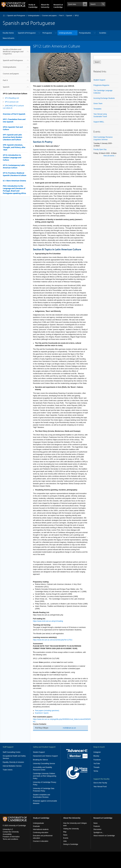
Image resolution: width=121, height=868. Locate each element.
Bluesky (96, 756)
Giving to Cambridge (71, 844)
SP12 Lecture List (12, 102)
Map (65, 832)
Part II (62, 16)
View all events (109, 156)
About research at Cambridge (104, 836)
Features (97, 826)
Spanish (69, 16)
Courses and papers (49, 16)
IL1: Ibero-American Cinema (14, 181)
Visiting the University (71, 829)
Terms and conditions (10, 839)
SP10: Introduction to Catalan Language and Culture (12, 157)
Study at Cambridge (33, 6)
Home (4, 16)
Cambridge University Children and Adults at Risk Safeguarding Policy (45, 776)
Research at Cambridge (58, 6)
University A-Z (8, 829)
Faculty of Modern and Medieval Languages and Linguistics (13, 53)
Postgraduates (85, 33)
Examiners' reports (42, 713)
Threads (96, 767)
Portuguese (47, 33)
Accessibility (7, 834)
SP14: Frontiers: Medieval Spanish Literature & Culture (15, 174)
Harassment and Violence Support (45, 756)
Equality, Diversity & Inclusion (13, 762)
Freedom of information (11, 837)
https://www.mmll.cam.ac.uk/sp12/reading (48, 621)
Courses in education (41, 841)
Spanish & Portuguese (27, 33)
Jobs (65, 841)
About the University (45, 6)
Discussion (97, 829)
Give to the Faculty (100, 783)
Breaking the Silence (40, 760)
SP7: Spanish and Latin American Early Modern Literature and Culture (12, 137)
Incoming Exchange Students (104, 98)
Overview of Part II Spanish (14, 114)
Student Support (99, 80)
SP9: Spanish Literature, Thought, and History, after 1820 (14, 147)
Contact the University (11, 832)
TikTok (96, 771)
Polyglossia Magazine (101, 85)
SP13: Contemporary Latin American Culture (14, 166)
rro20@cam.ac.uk (69, 728)
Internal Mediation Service (12, 766)
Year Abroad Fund (100, 787)
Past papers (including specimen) (47, 711)
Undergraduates (34, 16)
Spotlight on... (98, 832)
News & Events (9, 38)
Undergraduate (38, 823)
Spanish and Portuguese (16, 16)
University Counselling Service (44, 764)
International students (41, 829)
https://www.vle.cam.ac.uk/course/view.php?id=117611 (53, 640)
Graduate (36, 826)
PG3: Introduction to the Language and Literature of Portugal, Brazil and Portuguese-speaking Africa (14, 190)
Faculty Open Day (100, 149)
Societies (103, 33)
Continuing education (41, 832)
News (65, 835)
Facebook (97, 760)
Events (66, 838)
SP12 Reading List (12, 98)
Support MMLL (99, 122)
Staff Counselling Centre (12, 752)
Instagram (97, 752)
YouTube (97, 764)
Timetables (97, 109)
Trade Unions (8, 770)
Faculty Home (8, 33)
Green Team (98, 104)
